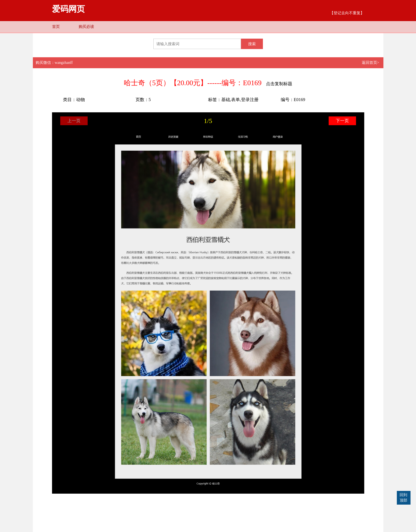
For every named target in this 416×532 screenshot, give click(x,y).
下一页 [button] (342, 121)
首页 (56, 27)
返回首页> (371, 63)
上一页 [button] (74, 121)
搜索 (252, 44)
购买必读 (86, 27)
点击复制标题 (279, 84)
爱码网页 (68, 9)
